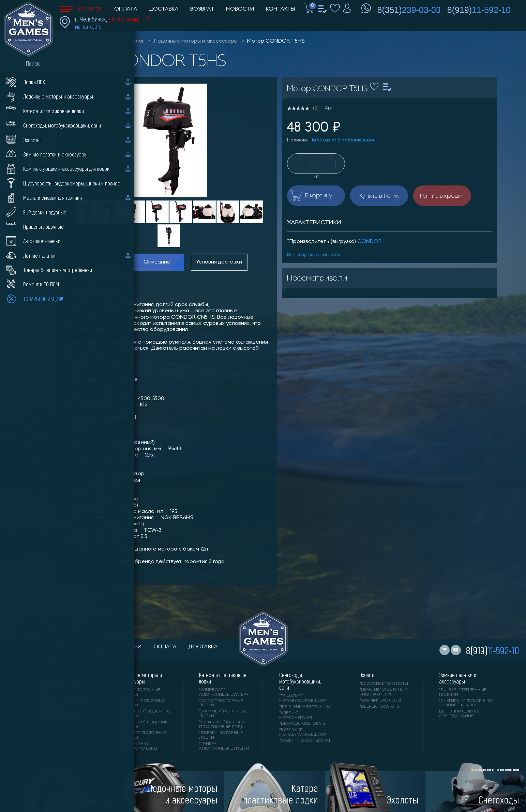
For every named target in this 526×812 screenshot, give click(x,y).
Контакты (280, 9)
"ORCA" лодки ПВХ (59, 713)
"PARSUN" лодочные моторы (142, 703)
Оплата (126, 9)
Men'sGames (98, 41)
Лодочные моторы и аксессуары (196, 41)
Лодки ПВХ (50, 675)
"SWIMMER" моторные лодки (223, 714)
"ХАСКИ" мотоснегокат (305, 741)
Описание (157, 262)
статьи (131, 647)
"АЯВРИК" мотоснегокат (296, 716)
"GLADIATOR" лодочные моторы (145, 714)
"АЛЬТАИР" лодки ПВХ (63, 694)
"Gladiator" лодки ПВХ (65, 701)
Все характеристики (314, 255)
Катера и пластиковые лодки (223, 678)
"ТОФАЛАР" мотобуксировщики (303, 698)
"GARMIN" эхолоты (380, 701)
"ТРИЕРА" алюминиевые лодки (224, 746)
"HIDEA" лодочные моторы (140, 692)
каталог (52, 647)
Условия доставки (219, 262)
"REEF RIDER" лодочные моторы (145, 725)
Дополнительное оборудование (460, 714)
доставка (203, 647)
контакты (94, 655)
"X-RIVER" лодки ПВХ (62, 719)
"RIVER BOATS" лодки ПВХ (62, 686)
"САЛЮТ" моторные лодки (221, 703)
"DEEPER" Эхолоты (380, 707)
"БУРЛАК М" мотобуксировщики (303, 732)
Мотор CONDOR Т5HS (276, 41)
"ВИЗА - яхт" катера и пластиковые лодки (223, 725)
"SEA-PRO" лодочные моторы (143, 735)
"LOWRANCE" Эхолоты (384, 684)
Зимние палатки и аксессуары (458, 678)
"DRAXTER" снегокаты (303, 724)
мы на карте (88, 26)
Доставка (164, 9)
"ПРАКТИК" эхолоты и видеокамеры (383, 692)
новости (53, 655)
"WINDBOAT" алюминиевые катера (224, 692)
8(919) (479, 10)
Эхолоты (368, 675)
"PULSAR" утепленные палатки (463, 692)
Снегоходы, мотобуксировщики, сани (300, 681)
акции (92, 647)
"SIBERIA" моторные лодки (221, 735)
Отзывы (95, 286)
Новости (240, 9)
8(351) (409, 10)
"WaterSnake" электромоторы (138, 746)
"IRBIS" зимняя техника (305, 707)
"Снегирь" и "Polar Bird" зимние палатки (467, 703)
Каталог (81, 9)
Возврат (202, 9)
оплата (165, 647)
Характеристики (95, 262)
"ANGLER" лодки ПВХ (62, 707)
